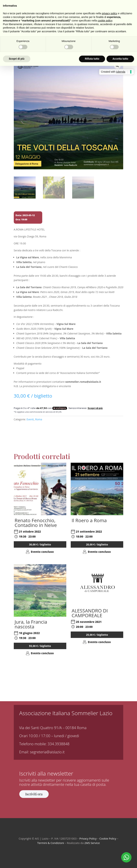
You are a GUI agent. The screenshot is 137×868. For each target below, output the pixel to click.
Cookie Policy (108, 838)
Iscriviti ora (34, 794)
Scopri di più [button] (17, 59)
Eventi (30, 419)
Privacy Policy (88, 838)
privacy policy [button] (110, 13)
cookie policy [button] (105, 21)
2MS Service (92, 843)
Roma (39, 419)
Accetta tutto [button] (120, 59)
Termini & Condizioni (51, 843)
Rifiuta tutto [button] (92, 59)
